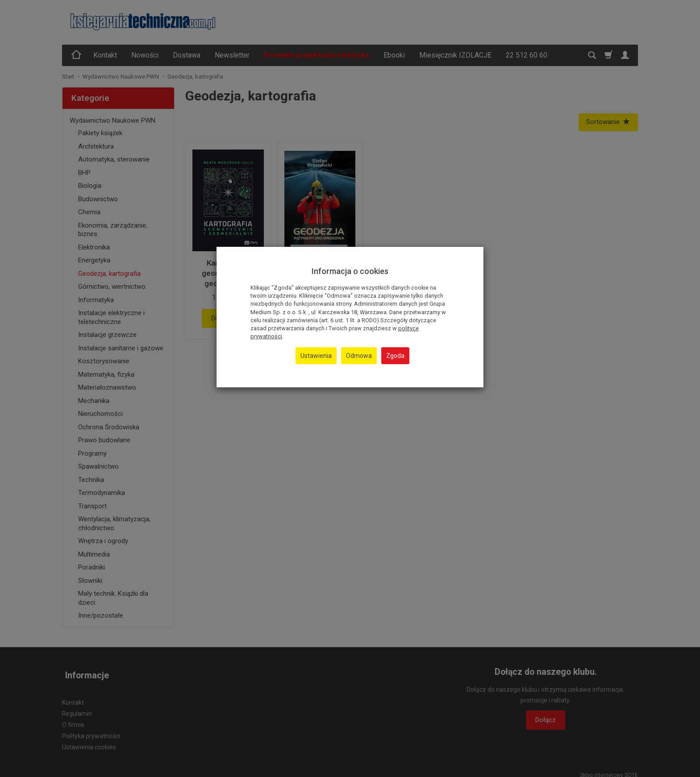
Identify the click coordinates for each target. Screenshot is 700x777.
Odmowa (359, 356)
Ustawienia (316, 356)
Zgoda (395, 356)
